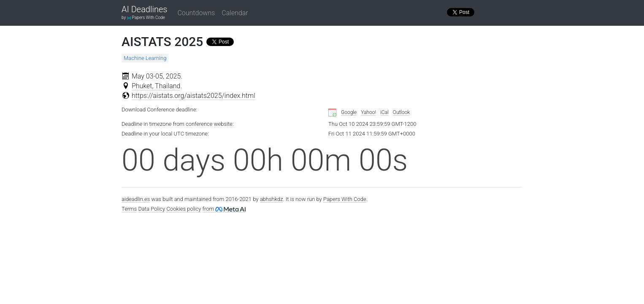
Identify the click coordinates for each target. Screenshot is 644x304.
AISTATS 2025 (162, 42)
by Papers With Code (143, 18)
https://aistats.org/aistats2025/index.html (193, 96)
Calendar (235, 13)
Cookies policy (184, 209)
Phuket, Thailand (156, 86)
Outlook (402, 112)
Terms (129, 209)
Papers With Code (345, 199)
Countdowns (196, 13)
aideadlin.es (136, 199)
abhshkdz (272, 199)
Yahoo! (368, 112)
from (224, 209)
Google (349, 112)
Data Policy (152, 209)
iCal (384, 112)
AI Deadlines (144, 10)
